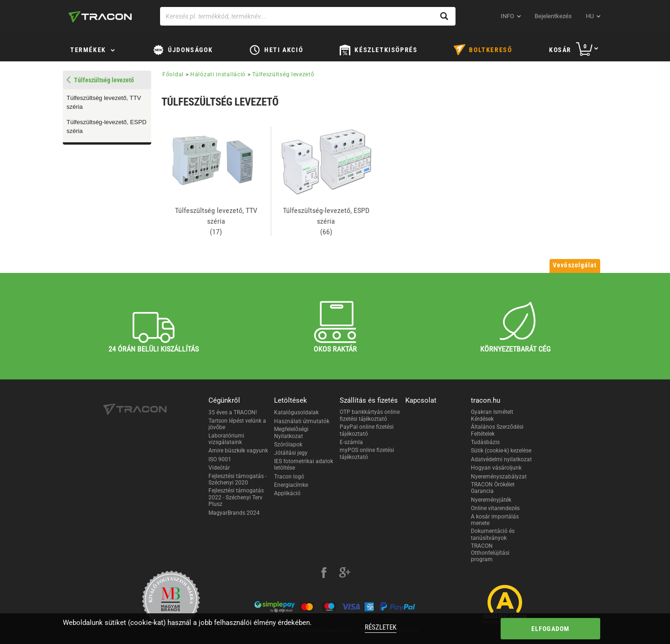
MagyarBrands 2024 (234, 513)
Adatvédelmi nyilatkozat (501, 459)
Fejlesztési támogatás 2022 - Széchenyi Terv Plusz (236, 497)
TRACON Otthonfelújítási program (490, 553)
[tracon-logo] (100, 17)
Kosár (560, 50)
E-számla (351, 442)
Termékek (88, 50)
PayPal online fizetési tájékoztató (367, 430)
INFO (507, 16)
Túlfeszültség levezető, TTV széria (104, 102)
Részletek (381, 627)
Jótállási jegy (291, 453)
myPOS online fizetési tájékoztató (367, 453)
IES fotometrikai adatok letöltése (304, 465)
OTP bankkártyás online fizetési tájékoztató (370, 415)
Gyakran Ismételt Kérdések (492, 415)
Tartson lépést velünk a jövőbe (237, 424)
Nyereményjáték (491, 500)
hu (590, 16)
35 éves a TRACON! (233, 412)
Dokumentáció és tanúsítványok (493, 534)
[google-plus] (345, 574)
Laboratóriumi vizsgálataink (226, 439)
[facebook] (324, 574)
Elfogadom (551, 629)
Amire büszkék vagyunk (238, 451)
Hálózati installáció (218, 74)
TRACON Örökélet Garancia (493, 488)
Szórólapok (288, 445)
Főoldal (173, 74)
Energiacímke (291, 485)
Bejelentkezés (553, 16)
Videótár (219, 468)
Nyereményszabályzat (499, 477)
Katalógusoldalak (296, 412)
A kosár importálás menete (495, 520)
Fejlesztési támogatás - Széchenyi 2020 (238, 479)
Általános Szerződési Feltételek (497, 430)
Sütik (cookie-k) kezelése (501, 451)
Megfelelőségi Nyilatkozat (291, 432)
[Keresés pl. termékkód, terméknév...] (308, 16)
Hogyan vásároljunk (496, 468)
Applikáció (287, 493)
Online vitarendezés (495, 508)
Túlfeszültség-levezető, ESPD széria (107, 126)
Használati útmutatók (302, 421)
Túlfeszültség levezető (283, 74)
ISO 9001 (220, 459)
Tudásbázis (485, 442)
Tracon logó (289, 477)
